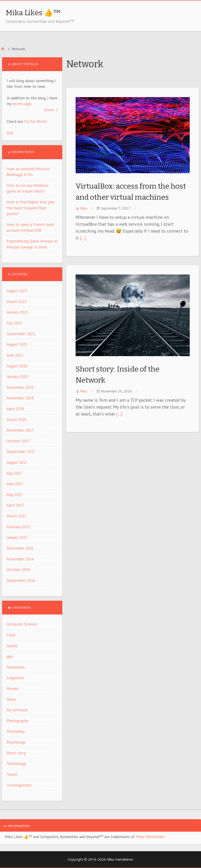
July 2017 (14, 473)
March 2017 (17, 516)
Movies (13, 689)
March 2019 (17, 420)
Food (11, 635)
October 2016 (18, 570)
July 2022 (14, 323)
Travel (12, 774)
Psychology (16, 742)
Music (11, 699)
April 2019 (15, 409)
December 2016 (20, 548)
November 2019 (20, 398)
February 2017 (19, 527)
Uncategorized (19, 785)
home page (22, 104)
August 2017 (17, 462)
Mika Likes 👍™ (33, 13)
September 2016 (21, 580)
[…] (83, 238)
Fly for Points (36, 121)
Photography (17, 721)
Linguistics (15, 678)
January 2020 (17, 377)
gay (10, 656)
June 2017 (15, 484)
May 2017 (15, 495)
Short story (16, 753)
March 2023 (17, 302)
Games (12, 646)
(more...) (51, 110)
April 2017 (15, 505)
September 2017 (21, 452)
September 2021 (21, 334)
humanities (16, 667)
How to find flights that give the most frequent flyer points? (31, 208)
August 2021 (17, 344)
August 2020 (17, 366)
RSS (10, 133)
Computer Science (22, 624)
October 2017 (18, 441)
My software (17, 710)
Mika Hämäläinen (150, 837)
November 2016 (20, 559)
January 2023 (17, 312)
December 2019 (20, 387)
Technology (16, 764)
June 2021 (15, 355)
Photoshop (16, 731)
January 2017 (17, 537)
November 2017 (20, 430)
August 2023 (17, 291)
